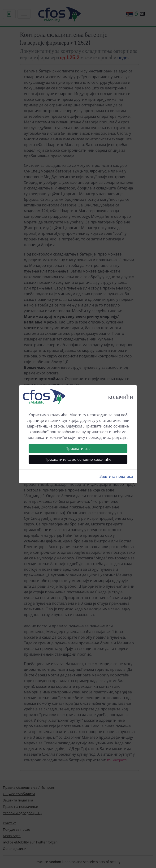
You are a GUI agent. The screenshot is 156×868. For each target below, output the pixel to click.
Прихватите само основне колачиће (78, 459)
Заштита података (116, 476)
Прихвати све (78, 449)
